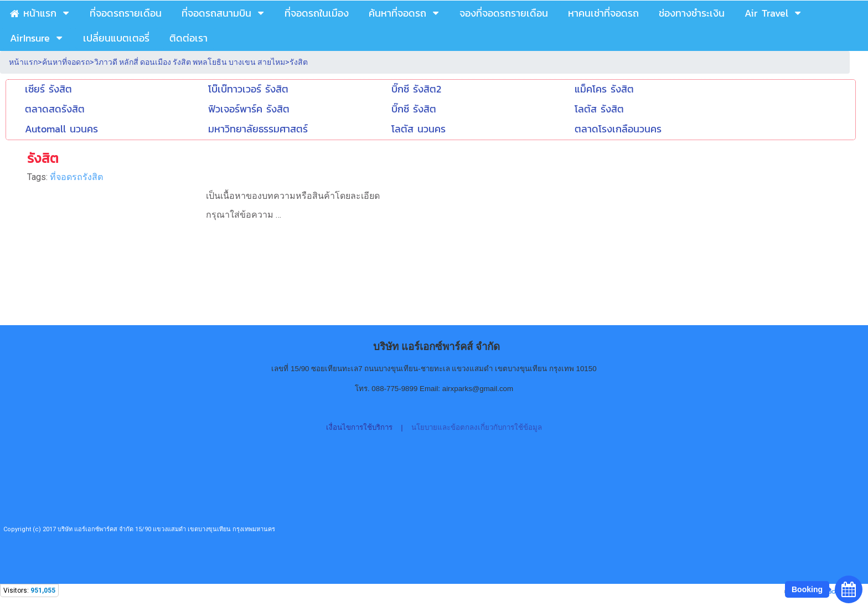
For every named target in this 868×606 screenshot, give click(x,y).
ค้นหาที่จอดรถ (66, 62)
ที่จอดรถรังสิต (76, 177)
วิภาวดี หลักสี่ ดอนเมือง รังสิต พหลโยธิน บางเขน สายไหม (190, 62)
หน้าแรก (23, 62)
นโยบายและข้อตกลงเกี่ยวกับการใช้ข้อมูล (477, 427)
